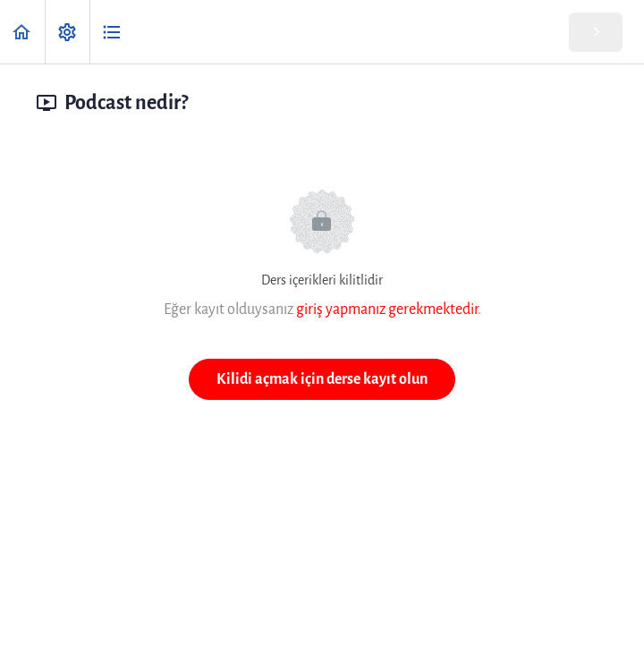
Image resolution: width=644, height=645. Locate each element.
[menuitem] (67, 32)
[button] (22, 32)
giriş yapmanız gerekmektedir (387, 309)
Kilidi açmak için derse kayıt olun (322, 379)
